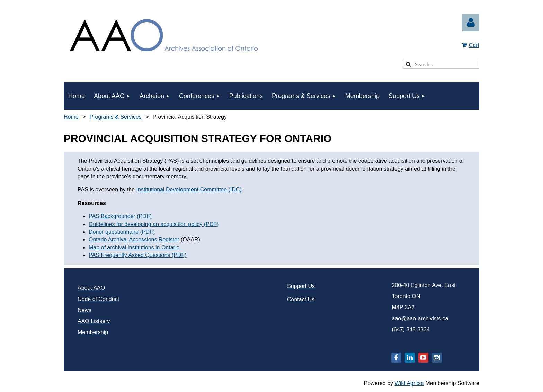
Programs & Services (115, 117)
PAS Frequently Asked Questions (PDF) (137, 255)
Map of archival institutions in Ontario (134, 247)
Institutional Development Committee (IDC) (189, 190)
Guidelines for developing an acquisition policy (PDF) (154, 224)
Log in (471, 23)
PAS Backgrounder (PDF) (120, 216)
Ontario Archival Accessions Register (134, 239)
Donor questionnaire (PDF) (122, 232)
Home (71, 117)
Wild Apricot (409, 383)
